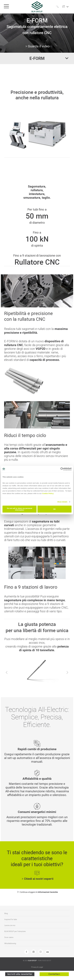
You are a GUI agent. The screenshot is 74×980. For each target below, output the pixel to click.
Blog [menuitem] (6, 913)
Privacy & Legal (37, 967)
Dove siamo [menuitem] (9, 937)
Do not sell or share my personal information (20, 509)
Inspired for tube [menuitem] (11, 919)
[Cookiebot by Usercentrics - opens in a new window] (62, 469)
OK (54, 509)
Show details (62, 502)
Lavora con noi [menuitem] (10, 925)
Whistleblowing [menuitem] (10, 943)
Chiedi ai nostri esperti (37, 879)
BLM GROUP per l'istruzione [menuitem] (15, 931)
